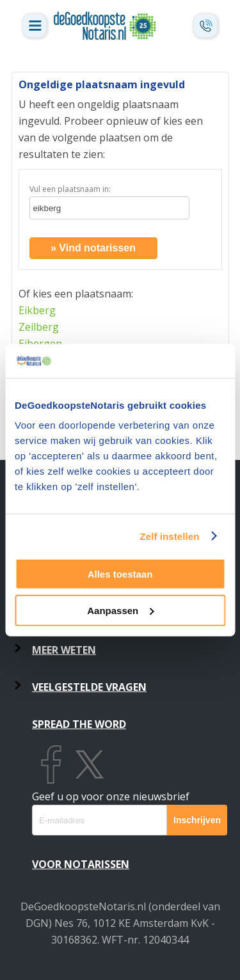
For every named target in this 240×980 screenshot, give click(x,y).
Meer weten (64, 650)
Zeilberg (39, 327)
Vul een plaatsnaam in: (70, 189)
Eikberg (37, 310)
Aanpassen (120, 610)
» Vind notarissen (93, 248)
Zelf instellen (169, 536)
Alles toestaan (120, 574)
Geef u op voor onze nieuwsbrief (111, 796)
